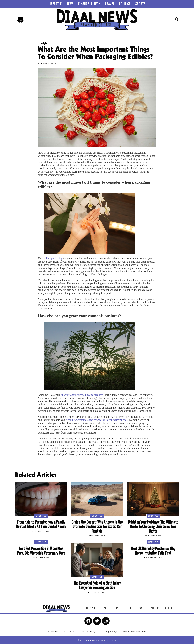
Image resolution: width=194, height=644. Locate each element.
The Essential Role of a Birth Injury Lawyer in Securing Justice (97, 585)
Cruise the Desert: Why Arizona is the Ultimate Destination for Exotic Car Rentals (97, 527)
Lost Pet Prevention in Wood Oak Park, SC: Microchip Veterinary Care (41, 551)
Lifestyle (42, 43)
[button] (20, 20)
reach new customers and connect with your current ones (97, 420)
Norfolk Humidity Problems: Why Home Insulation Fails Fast (153, 551)
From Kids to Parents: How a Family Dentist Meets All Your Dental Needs (41, 524)
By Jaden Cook (97, 536)
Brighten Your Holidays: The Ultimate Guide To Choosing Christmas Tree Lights (153, 527)
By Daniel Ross (153, 536)
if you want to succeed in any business (82, 395)
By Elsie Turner (41, 531)
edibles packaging (53, 259)
